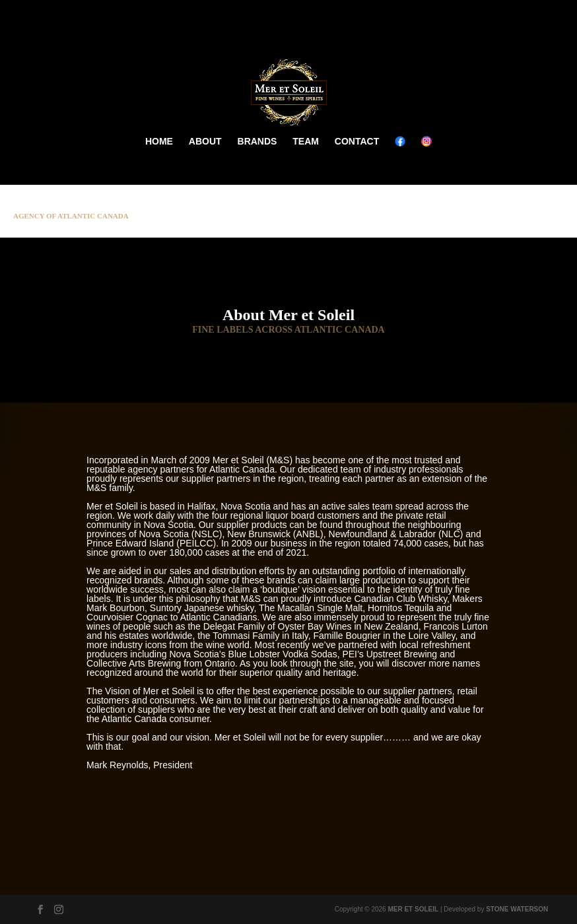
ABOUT (205, 141)
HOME (159, 141)
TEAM (306, 141)
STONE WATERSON (517, 909)
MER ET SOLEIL (413, 909)
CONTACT (357, 141)
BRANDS (257, 141)
